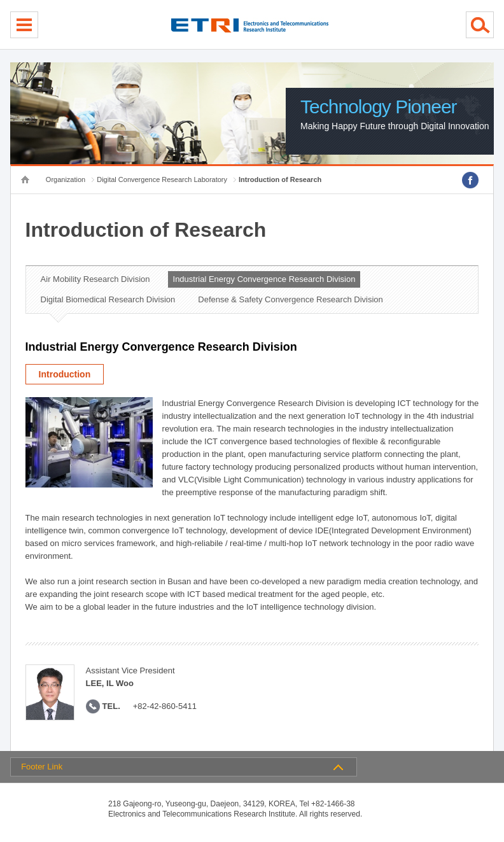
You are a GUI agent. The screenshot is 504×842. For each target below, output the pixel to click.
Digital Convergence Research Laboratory (162, 179)
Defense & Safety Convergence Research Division (290, 299)
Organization (66, 179)
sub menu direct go (0, 0)
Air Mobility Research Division (95, 279)
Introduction (65, 374)
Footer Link (42, 767)
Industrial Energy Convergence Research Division (264, 279)
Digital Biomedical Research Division (108, 299)
